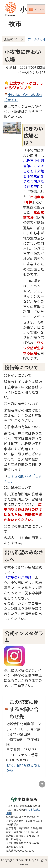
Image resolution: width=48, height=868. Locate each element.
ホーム (33, 39)
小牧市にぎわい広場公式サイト (23, 97)
